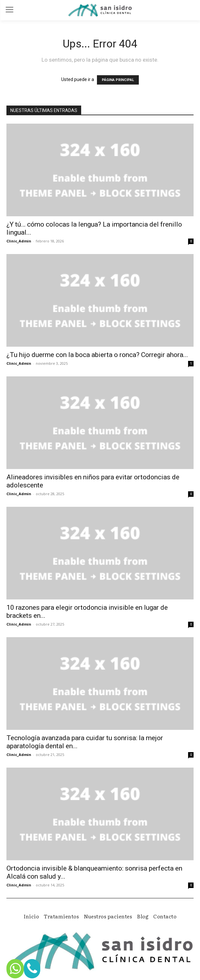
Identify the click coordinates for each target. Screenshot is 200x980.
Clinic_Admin (19, 241)
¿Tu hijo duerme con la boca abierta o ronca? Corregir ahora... (97, 355)
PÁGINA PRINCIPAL (118, 80)
